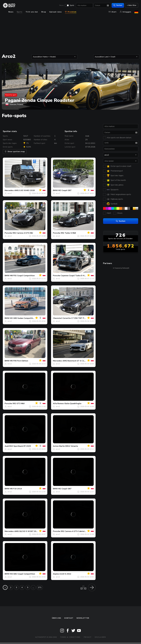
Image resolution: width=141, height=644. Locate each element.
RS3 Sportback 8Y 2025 (20, 446)
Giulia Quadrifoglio (73, 404)
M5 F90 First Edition (19, 361)
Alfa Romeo (58, 404)
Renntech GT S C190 (77, 361)
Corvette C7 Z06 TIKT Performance (79, 318)
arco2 (10, 193)
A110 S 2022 (65, 574)
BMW (55, 190)
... (33, 587)
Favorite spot (11, 95)
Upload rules (55, 12)
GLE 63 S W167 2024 (29, 531)
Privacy (88, 637)
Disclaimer (100, 637)
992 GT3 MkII (19, 404)
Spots (72, 5)
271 (40, 587)
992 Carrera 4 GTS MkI (23, 233)
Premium (71, 12)
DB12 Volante (72, 446)
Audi (7, 446)
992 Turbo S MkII (68, 233)
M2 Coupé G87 (65, 190)
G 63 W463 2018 (27, 190)
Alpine (56, 574)
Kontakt (69, 618)
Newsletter (83, 618)
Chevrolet (58, 318)
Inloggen (125, 12)
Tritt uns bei (32, 12)
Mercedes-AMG (12, 190)
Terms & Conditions (70, 637)
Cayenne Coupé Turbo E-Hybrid (75, 276)
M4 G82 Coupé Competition (23, 574)
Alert (113, 12)
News (62, 5)
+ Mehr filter (132, 5)
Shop (44, 12)
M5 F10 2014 (16, 489)
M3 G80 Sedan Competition (23, 318)
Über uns (57, 618)
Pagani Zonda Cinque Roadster (40, 100)
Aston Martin (59, 446)
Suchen (118, 5)
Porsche (8, 233)
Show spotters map (15, 152)
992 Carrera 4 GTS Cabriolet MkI (76, 531)
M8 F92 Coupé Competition (22, 276)
